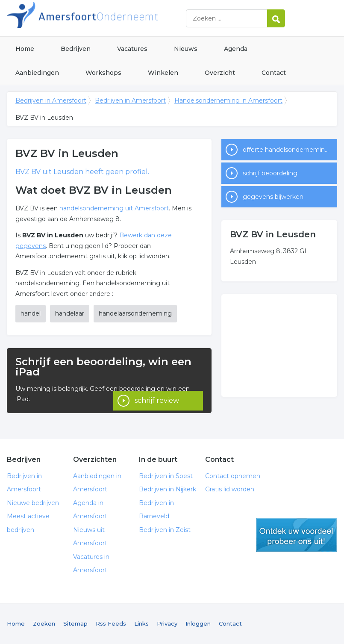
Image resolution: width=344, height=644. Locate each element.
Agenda (236, 49)
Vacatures (132, 49)
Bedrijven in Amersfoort (114, 18)
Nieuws (186, 49)
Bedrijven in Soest (166, 476)
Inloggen (198, 623)
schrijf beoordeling (270, 173)
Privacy (167, 623)
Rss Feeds (111, 623)
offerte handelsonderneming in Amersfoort (290, 150)
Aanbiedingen (37, 73)
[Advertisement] (279, 346)
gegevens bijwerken (273, 197)
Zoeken (44, 623)
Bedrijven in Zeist (165, 530)
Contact (274, 73)
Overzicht (220, 73)
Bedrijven (76, 49)
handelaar (70, 313)
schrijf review (157, 391)
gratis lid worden (297, 535)
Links (141, 623)
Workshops (103, 73)
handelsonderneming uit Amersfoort (114, 208)
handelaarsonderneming (135, 313)
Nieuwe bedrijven (33, 503)
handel (31, 313)
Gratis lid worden (230, 489)
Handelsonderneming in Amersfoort (228, 100)
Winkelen (163, 73)
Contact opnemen (233, 476)
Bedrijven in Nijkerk (168, 489)
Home (25, 49)
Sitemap (75, 623)
